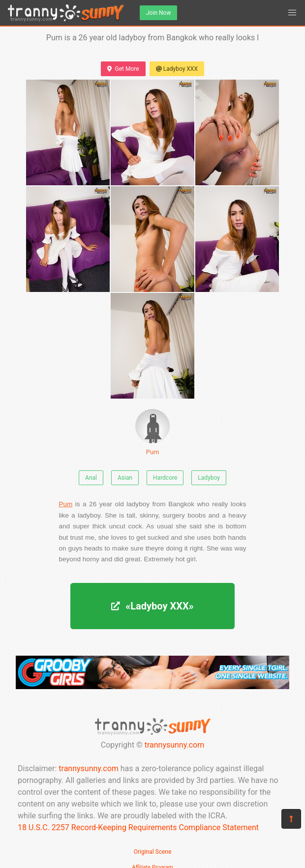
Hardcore (165, 478)
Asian (125, 478)
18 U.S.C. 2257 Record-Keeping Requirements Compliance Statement (138, 827)
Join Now (158, 13)
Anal (91, 478)
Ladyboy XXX (177, 69)
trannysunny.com (175, 745)
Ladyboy (209, 478)
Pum (152, 432)
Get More (123, 69)
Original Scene (153, 852)
